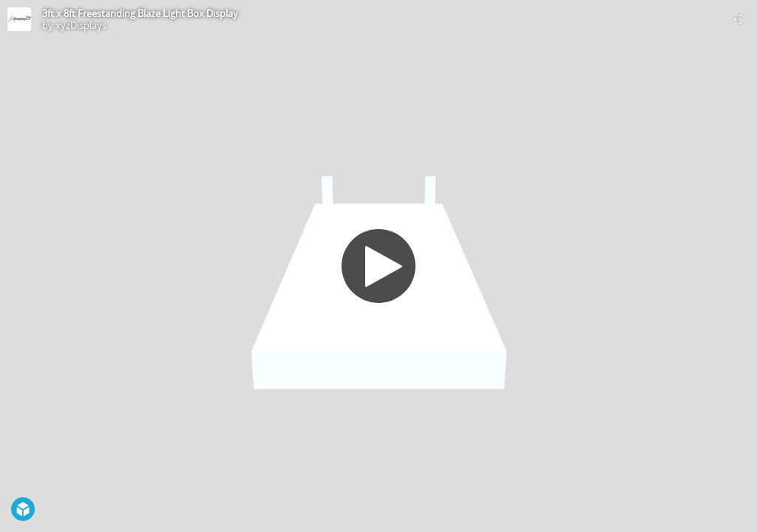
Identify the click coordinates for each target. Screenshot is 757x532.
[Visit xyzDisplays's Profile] (19, 19)
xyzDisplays (81, 25)
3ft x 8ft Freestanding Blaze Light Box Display (140, 13)
